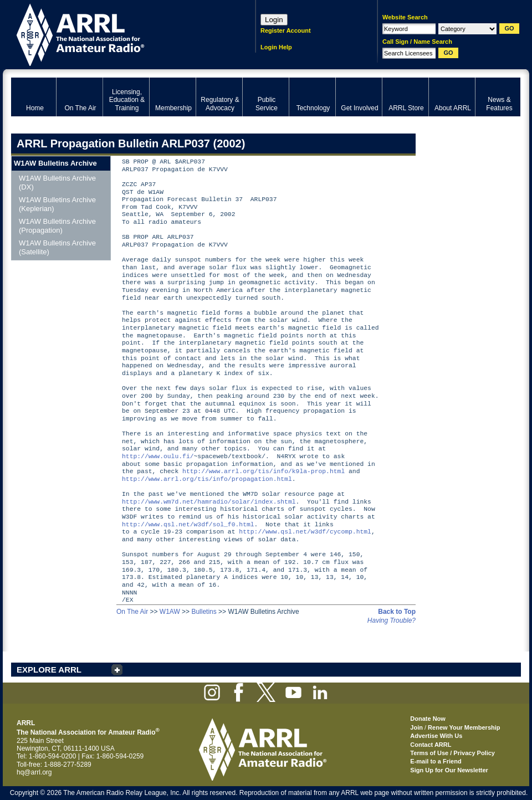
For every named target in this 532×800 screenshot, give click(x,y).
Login (274, 20)
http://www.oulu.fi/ (158, 457)
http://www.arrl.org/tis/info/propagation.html (207, 480)
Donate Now (428, 719)
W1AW (170, 612)
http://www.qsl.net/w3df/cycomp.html (305, 532)
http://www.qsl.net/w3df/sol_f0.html (188, 525)
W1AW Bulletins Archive (55, 163)
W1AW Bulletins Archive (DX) (57, 183)
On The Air (132, 612)
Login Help (276, 47)
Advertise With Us (436, 736)
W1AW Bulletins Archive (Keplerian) (57, 204)
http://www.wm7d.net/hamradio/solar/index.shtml (209, 502)
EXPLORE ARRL (49, 670)
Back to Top (397, 612)
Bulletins (204, 612)
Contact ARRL (431, 745)
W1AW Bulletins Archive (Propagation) (57, 226)
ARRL (119, 34)
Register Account (286, 30)
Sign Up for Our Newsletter (449, 770)
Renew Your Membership (464, 727)
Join (416, 727)
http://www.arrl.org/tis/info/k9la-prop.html (264, 472)
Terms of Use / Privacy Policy (452, 753)
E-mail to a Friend (436, 761)
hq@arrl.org (34, 772)
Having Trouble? (392, 620)
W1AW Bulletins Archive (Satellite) (57, 247)
